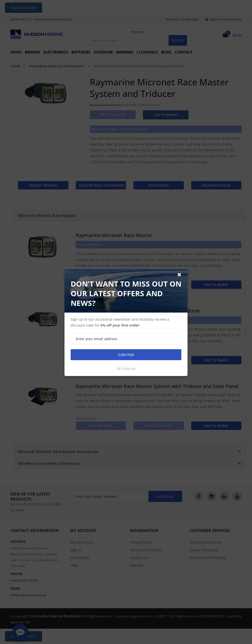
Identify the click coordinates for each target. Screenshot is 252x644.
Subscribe (126, 354)
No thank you (126, 368)
